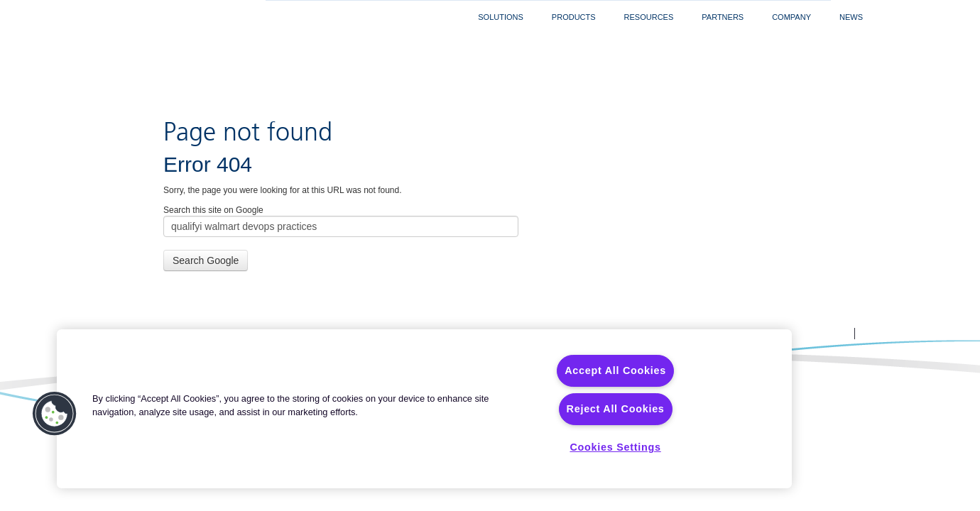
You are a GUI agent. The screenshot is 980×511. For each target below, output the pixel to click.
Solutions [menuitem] (501, 17)
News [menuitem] (851, 17)
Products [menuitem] (574, 17)
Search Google (206, 206)
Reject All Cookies (616, 409)
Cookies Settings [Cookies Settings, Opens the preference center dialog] (615, 447)
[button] (55, 414)
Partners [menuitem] (723, 17)
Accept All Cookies (615, 370)
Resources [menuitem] (649, 17)
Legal (556, 279)
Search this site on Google (213, 155)
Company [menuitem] (791, 17)
